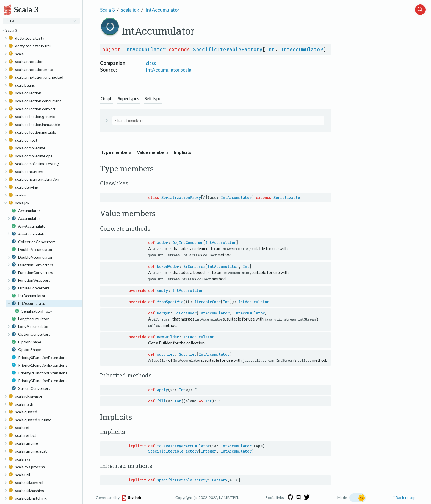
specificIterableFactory (182, 479)
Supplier (188, 354)
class (151, 63)
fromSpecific (170, 301)
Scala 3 (107, 10)
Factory (220, 479)
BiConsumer (194, 266)
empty (162, 290)
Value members (153, 152)
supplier (166, 354)
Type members (116, 152)
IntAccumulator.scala (168, 70)
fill (161, 400)
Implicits (183, 152)
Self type (153, 98)
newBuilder (168, 336)
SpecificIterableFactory (228, 50)
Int (270, 50)
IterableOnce (208, 301)
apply (162, 389)
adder (162, 243)
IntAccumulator (162, 10)
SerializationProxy (181, 198)
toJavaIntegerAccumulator (183, 445)
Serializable (287, 198)
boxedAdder (168, 266)
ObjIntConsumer (188, 243)
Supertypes (129, 98)
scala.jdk (130, 10)
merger (164, 313)
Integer (209, 450)
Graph (107, 98)
